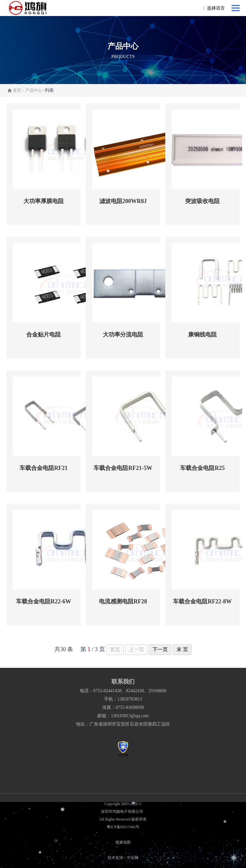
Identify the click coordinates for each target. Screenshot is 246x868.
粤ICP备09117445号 (123, 827)
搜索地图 (123, 842)
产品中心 (34, 90)
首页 (17, 90)
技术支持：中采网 (123, 858)
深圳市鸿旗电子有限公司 (123, 812)
